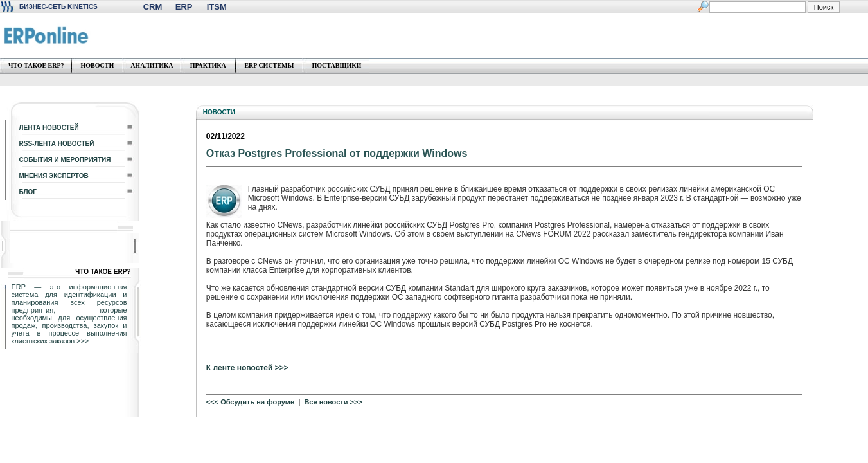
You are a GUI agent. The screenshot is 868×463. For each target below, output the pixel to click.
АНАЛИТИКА (152, 65)
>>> (83, 341)
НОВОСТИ (97, 65)
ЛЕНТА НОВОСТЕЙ (49, 128)
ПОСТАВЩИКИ (336, 65)
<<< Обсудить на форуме (250, 402)
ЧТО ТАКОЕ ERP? (36, 65)
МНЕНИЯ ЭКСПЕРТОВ (54, 176)
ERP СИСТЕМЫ (269, 65)
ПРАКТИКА (208, 65)
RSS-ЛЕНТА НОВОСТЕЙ (57, 144)
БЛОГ (28, 192)
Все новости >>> (333, 402)
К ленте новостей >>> (247, 368)
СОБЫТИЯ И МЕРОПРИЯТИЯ (65, 160)
